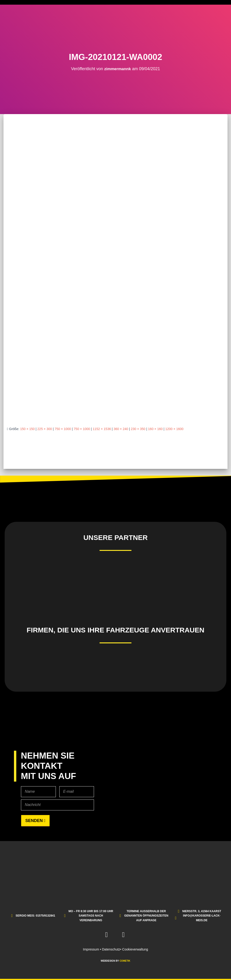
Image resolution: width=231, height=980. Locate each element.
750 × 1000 (63, 429)
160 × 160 (155, 429)
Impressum (91, 949)
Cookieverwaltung (135, 949)
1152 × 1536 (102, 429)
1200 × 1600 (174, 429)
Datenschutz (111, 949)
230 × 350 (138, 429)
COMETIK (125, 961)
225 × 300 (45, 429)
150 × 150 (27, 429)
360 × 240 (121, 429)
